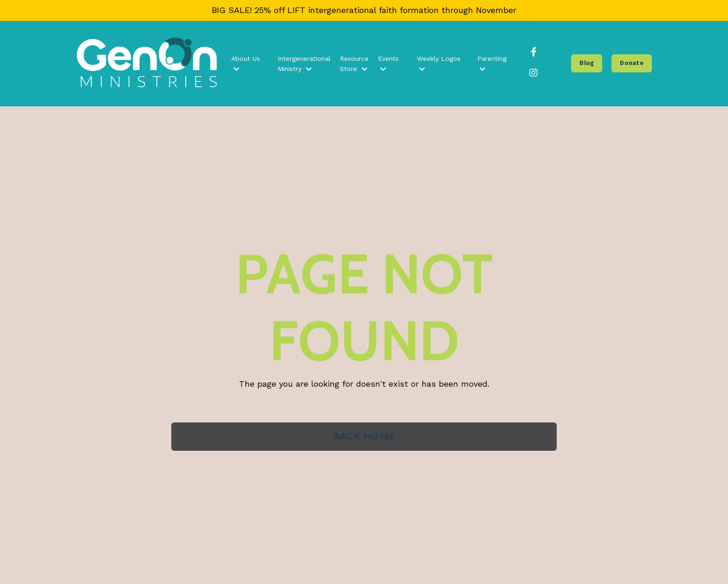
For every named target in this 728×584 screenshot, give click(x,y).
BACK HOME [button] (364, 436)
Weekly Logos (439, 64)
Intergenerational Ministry (304, 64)
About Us (246, 64)
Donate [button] (632, 63)
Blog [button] (587, 63)
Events (388, 64)
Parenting (492, 64)
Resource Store (354, 64)
